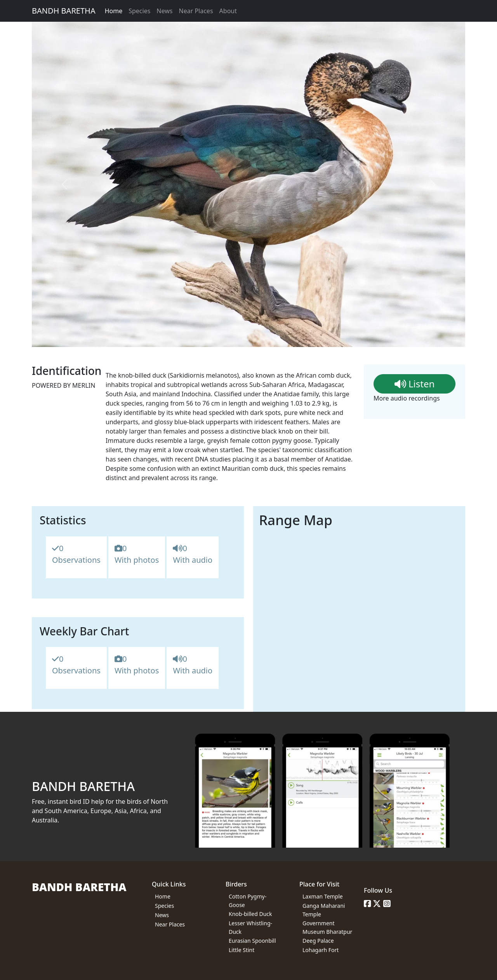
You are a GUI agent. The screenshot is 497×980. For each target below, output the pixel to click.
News (164, 11)
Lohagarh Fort (321, 950)
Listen (415, 384)
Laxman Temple (323, 896)
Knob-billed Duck (250, 914)
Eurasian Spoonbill (252, 941)
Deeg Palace (318, 941)
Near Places (196, 11)
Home (114, 11)
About (228, 11)
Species (139, 11)
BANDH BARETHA (64, 11)
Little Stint (242, 950)
